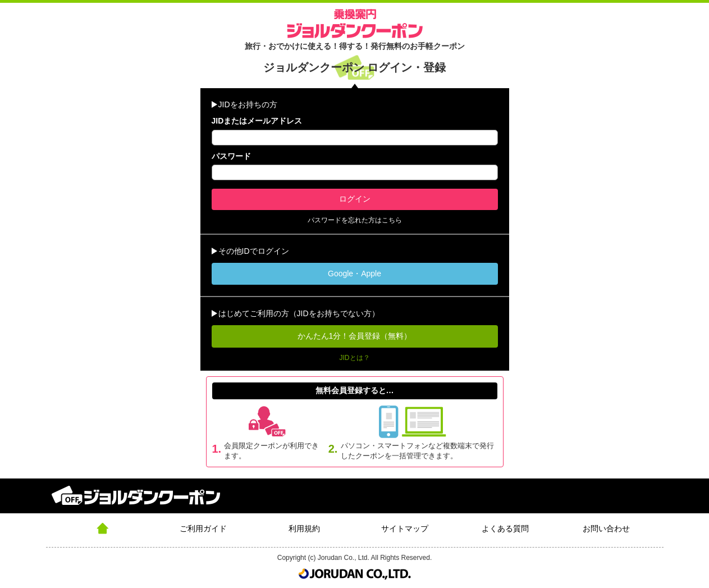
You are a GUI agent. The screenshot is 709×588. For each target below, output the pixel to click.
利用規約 (304, 528)
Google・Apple (354, 274)
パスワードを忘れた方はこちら (355, 220)
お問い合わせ (606, 528)
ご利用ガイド (203, 528)
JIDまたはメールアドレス (257, 121)
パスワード (231, 156)
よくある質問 (505, 528)
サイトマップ (405, 528)
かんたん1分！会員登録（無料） (355, 336)
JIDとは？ (355, 358)
